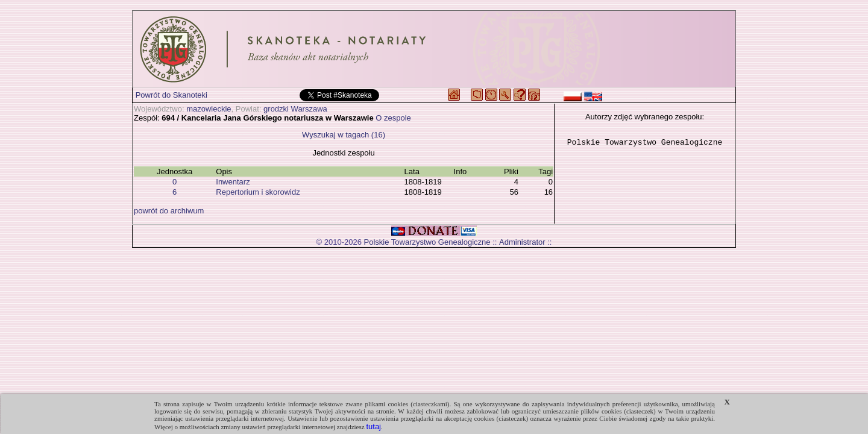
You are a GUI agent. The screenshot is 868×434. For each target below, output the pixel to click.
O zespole (393, 118)
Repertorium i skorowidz (258, 192)
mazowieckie (209, 109)
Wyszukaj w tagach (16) (344, 135)
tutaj (373, 426)
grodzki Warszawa (295, 109)
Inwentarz (233, 182)
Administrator (522, 242)
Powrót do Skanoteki (171, 95)
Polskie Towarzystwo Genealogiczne (427, 242)
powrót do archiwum (169, 211)
